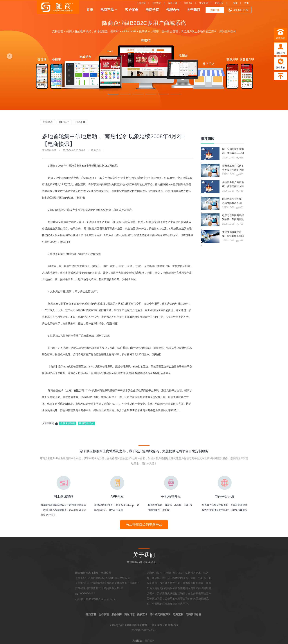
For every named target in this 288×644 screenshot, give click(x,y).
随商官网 (150, 641)
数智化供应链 (68, 423)
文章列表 (48, 122)
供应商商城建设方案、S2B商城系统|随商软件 (233, 236)
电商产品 (107, 10)
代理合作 (173, 10)
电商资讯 (96, 150)
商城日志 (129, 614)
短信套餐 (91, 614)
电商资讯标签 (193, 614)
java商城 (74, 510)
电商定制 (178, 614)
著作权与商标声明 (160, 614)
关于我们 (193, 10)
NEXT (81, 122)
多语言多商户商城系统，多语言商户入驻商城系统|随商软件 (233, 186)
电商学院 (152, 10)
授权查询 (142, 614)
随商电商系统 (49, 150)
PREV (64, 122)
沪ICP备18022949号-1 (144, 630)
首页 (90, 10)
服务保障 (117, 614)
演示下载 (215, 10)
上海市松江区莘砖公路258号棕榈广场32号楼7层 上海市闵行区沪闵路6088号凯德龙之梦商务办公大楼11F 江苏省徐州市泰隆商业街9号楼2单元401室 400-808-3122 (107, 583)
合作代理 (104, 614)
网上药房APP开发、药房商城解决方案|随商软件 (233, 203)
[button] (9, 55)
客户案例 (132, 10)
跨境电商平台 (86, 423)
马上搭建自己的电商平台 (144, 524)
